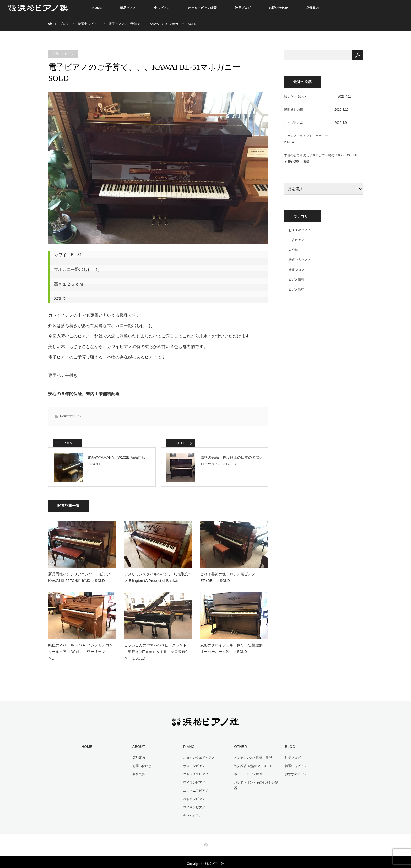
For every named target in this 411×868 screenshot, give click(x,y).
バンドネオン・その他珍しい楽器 (256, 782)
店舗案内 (312, 8)
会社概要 (139, 770)
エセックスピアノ (196, 770)
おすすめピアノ (300, 230)
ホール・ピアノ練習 (202, 8)
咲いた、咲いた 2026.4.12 (318, 97)
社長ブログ (243, 8)
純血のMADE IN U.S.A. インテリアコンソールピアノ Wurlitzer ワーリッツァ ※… (81, 648)
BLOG (290, 743)
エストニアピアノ (196, 787)
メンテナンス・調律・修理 (253, 754)
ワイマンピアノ (194, 779)
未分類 (293, 250)
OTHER (240, 743)
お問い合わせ (278, 8)
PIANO (189, 743)
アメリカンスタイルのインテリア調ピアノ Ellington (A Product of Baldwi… (157, 574)
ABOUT (139, 743)
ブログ (64, 24)
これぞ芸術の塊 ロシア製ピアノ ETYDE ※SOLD (230, 574)
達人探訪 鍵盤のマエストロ (253, 762)
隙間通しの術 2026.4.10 (316, 110)
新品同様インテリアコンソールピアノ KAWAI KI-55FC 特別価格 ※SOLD (79, 574)
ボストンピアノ (194, 762)
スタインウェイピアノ (199, 754)
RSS (206, 840)
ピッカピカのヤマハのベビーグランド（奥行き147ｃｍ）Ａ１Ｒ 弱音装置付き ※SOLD (157, 648)
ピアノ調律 (296, 289)
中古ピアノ (162, 8)
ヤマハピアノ (193, 812)
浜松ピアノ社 (215, 860)
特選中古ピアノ (89, 24)
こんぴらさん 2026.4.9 (315, 123)
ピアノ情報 (296, 279)
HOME (97, 8)
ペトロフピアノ (194, 795)
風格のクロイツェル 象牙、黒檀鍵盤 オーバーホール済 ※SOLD (233, 645)
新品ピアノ (128, 8)
